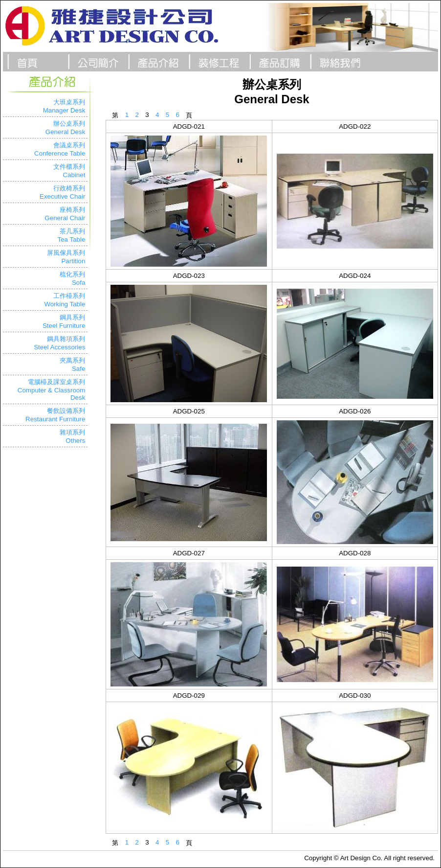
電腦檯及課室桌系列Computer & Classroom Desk (52, 390)
